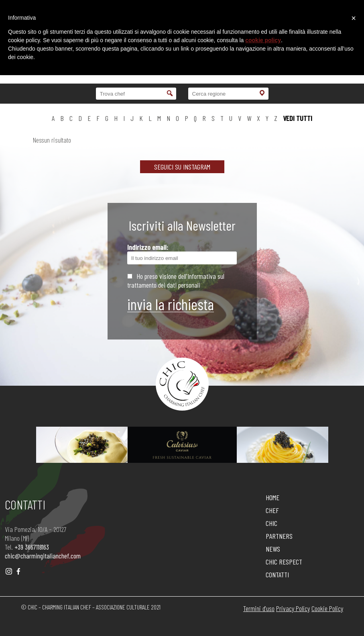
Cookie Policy (327, 608)
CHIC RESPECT (284, 562)
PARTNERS (279, 536)
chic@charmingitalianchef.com (43, 556)
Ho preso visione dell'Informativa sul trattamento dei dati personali (176, 280)
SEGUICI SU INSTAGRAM (182, 167)
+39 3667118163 (32, 547)
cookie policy (263, 40)
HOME (272, 497)
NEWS (273, 549)
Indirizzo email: (182, 254)
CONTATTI (277, 575)
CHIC (271, 523)
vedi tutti (298, 118)
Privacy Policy (293, 608)
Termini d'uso (259, 608)
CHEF (272, 510)
